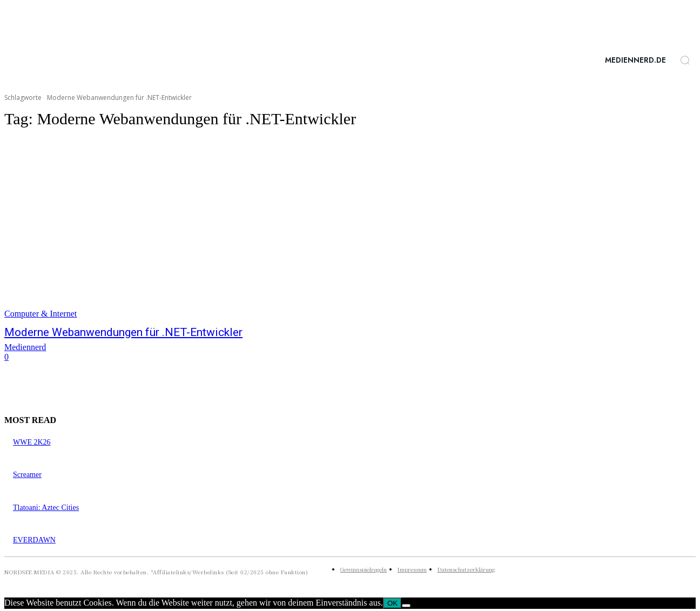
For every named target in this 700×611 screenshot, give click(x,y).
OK (392, 603)
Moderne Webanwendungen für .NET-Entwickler (123, 332)
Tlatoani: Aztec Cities (46, 508)
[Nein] (406, 606)
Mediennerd (25, 347)
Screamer (27, 475)
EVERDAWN (34, 540)
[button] (685, 60)
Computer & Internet (41, 314)
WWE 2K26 (32, 442)
